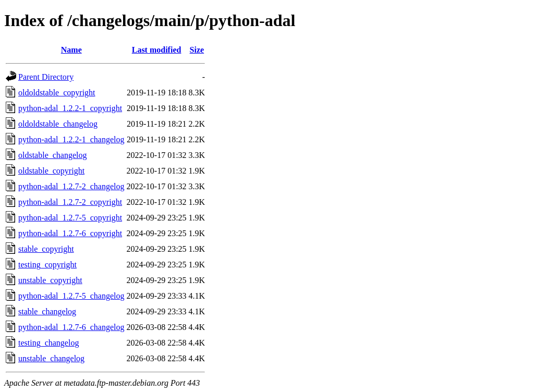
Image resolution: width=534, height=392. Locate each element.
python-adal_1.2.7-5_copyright (70, 218)
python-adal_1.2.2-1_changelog (71, 139)
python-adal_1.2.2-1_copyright (70, 108)
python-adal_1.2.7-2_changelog (71, 186)
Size (197, 50)
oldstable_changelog (53, 155)
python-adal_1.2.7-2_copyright (70, 202)
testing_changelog (48, 343)
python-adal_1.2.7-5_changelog (71, 296)
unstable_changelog (51, 358)
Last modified (157, 50)
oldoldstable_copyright (57, 93)
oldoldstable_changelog (58, 124)
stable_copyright (46, 249)
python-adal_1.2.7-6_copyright (70, 233)
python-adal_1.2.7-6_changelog (71, 327)
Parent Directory (46, 77)
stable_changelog (47, 311)
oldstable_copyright (51, 171)
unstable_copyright (50, 280)
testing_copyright (47, 265)
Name (71, 50)
